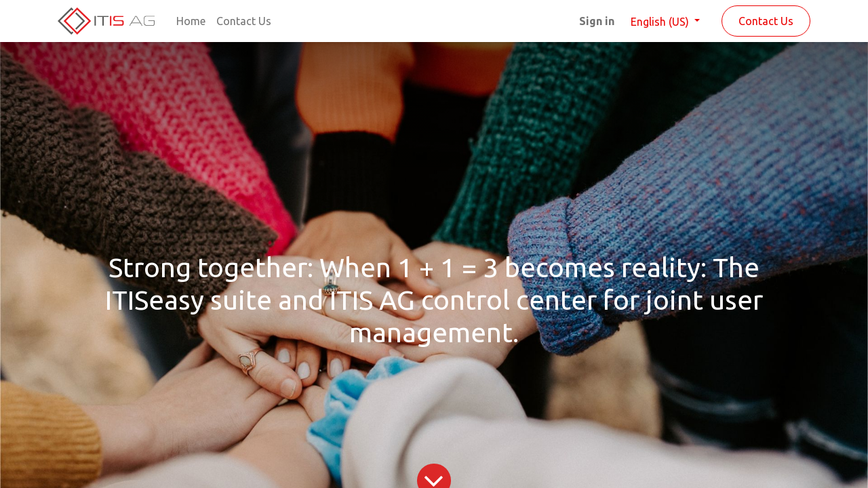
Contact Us (766, 21)
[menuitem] (191, 21)
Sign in (597, 21)
